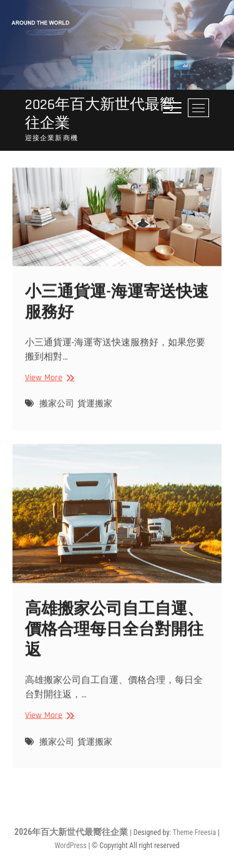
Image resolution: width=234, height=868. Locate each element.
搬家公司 (57, 412)
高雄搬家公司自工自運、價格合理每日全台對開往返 (114, 639)
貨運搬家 (95, 412)
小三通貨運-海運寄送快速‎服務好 (117, 310)
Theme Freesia (194, 832)
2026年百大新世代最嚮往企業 (100, 114)
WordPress (70, 846)
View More (48, 385)
